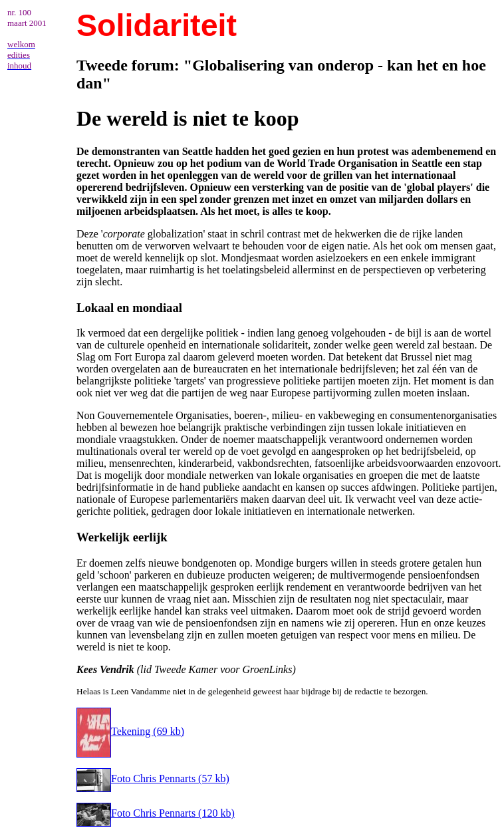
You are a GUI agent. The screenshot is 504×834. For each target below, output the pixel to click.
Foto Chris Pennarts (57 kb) (153, 778)
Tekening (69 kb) (130, 731)
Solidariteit (157, 25)
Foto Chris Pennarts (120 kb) (156, 813)
